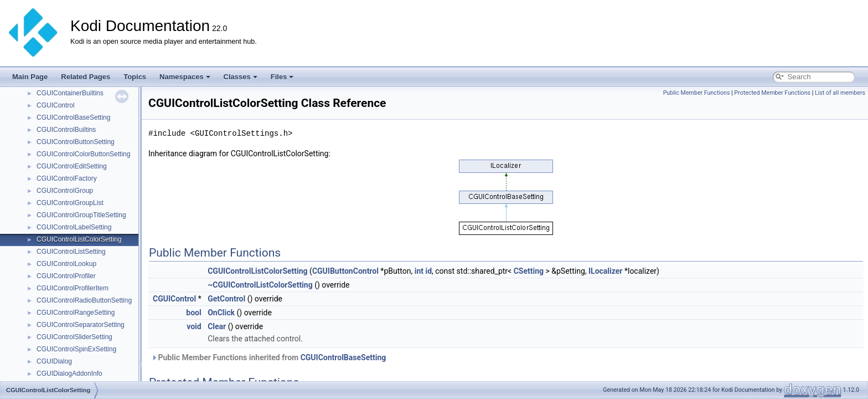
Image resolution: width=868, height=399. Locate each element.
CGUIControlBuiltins (66, 130)
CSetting (529, 271)
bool (193, 313)
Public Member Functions (697, 93)
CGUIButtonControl (345, 271)
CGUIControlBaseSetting (73, 117)
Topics (135, 77)
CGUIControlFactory (67, 178)
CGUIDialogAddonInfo (69, 374)
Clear (217, 326)
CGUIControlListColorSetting (79, 239)
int (419, 271)
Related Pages (86, 77)
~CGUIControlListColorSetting (260, 285)
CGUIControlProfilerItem (73, 288)
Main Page (30, 77)
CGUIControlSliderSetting (74, 337)
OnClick (221, 313)
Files (282, 77)
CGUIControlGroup (65, 191)
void (194, 326)
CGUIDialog (54, 361)
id (428, 271)
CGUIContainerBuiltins (70, 93)
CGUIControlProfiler (66, 276)
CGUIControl (56, 105)
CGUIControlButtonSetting (76, 142)
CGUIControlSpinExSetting (76, 349)
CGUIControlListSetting (71, 252)
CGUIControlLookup (66, 264)
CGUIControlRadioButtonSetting (84, 300)
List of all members (840, 93)
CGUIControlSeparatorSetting (81, 325)
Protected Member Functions (772, 93)
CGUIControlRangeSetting (76, 313)
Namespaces (185, 77)
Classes (241, 77)
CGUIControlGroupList (70, 203)
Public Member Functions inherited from (268, 357)
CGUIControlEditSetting (72, 166)
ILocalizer (605, 271)
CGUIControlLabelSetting (74, 227)
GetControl (226, 299)
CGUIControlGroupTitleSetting (81, 215)
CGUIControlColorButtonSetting (83, 154)
